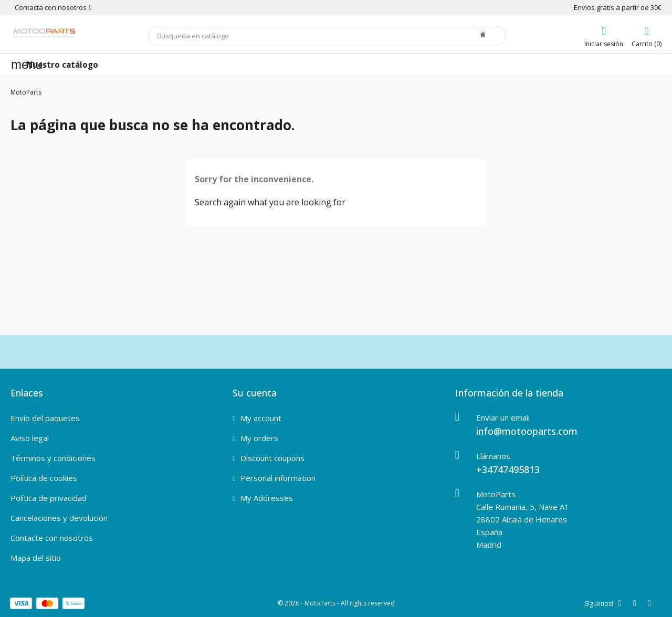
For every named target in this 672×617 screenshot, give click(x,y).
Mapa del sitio (36, 558)
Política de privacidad (49, 498)
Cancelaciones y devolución (59, 518)
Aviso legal (30, 438)
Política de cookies (44, 478)
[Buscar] (327, 36)
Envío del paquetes (45, 418)
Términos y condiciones (53, 458)
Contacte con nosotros (52, 538)
